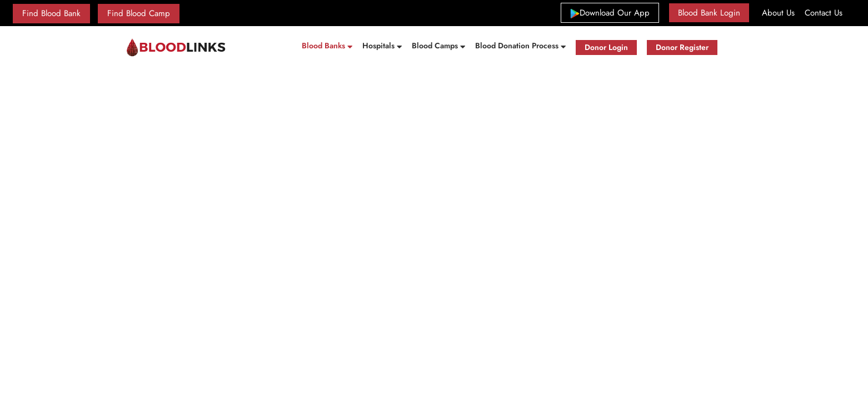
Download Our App (615, 12)
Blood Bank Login (709, 13)
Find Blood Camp (139, 13)
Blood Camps (436, 46)
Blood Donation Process (518, 46)
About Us (778, 13)
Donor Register (682, 47)
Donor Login (606, 47)
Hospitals (380, 46)
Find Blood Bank (51, 13)
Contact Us (824, 13)
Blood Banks (325, 46)
